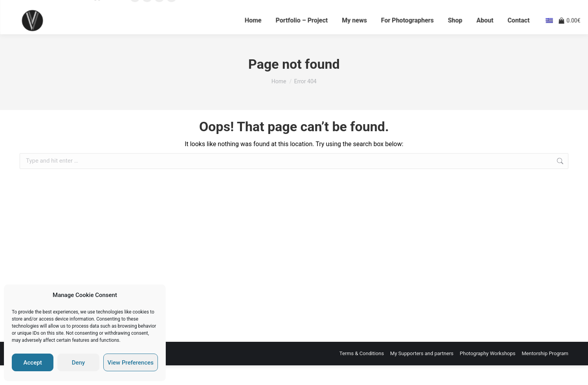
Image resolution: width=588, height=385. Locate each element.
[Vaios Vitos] (33, 35)
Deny (79, 363)
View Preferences (131, 363)
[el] (549, 35)
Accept (33, 363)
